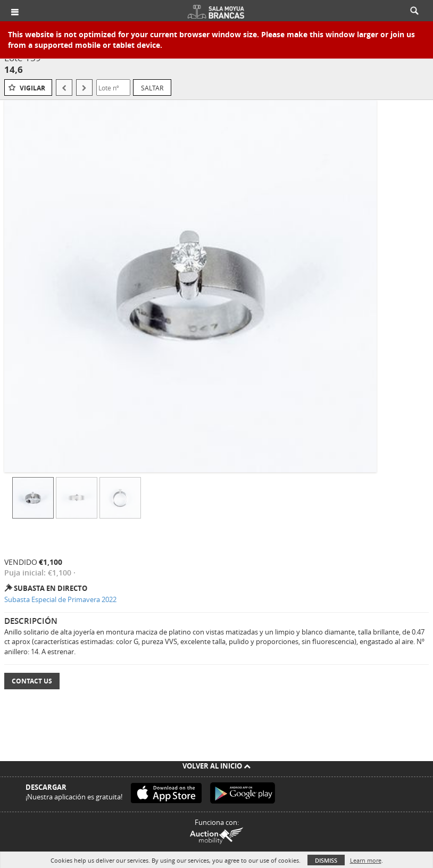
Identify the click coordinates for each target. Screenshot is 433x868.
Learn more (366, 860)
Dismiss (326, 860)
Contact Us (32, 681)
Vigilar (32, 88)
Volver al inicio (216, 766)
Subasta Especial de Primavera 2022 (60, 599)
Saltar (152, 88)
